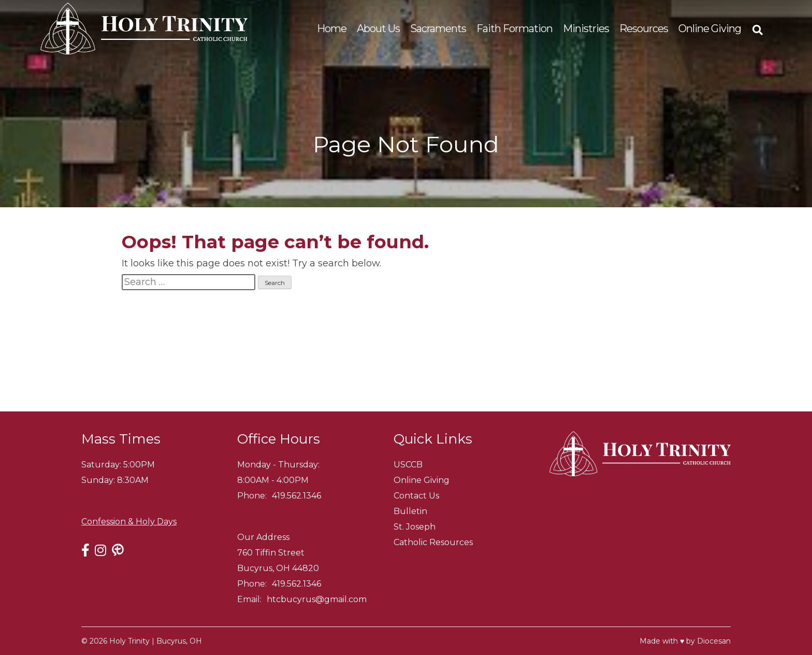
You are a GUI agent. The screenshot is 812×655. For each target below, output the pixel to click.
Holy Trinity (129, 641)
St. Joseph (415, 527)
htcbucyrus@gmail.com (317, 599)
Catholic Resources (433, 542)
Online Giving (710, 29)
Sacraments (438, 29)
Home (332, 29)
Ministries (586, 29)
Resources (644, 29)
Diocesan (714, 641)
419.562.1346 (296, 496)
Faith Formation (514, 29)
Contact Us (416, 496)
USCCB (408, 465)
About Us (378, 29)
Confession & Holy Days (129, 522)
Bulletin (410, 511)
